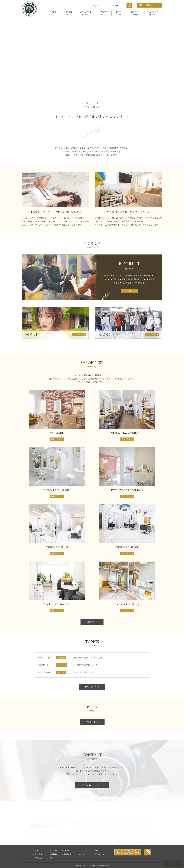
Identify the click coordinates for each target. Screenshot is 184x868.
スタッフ (81, 858)
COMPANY (152, 13)
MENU (68, 13)
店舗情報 (38, 862)
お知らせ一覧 (92, 694)
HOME (53, 13)
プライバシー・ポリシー (44, 865)
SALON (134, 13)
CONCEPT (86, 13)
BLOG (119, 13)
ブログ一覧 (92, 729)
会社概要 (52, 862)
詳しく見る (57, 447)
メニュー (52, 858)
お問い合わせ (112, 6)
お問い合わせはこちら (92, 793)
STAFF (104, 13)
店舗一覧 (92, 629)
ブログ (95, 858)
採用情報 (67, 862)
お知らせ (95, 6)
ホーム (37, 858)
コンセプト (68, 858)
